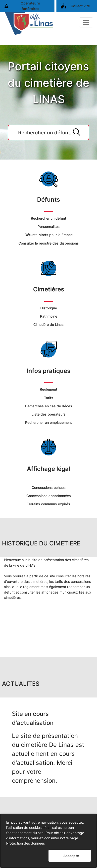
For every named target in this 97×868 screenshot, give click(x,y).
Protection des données (25, 843)
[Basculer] (86, 22)
